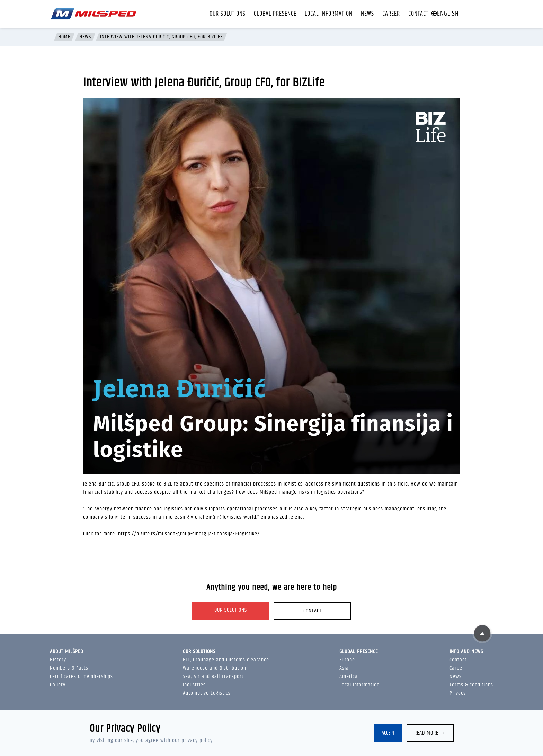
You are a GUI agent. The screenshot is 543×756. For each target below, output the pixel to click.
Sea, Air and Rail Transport (213, 677)
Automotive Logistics (207, 693)
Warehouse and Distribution (215, 668)
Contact (418, 14)
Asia (344, 668)
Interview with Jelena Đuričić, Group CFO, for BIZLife (161, 37)
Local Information (329, 14)
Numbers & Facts (69, 668)
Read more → (430, 733)
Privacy (458, 693)
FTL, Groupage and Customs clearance (226, 660)
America (349, 677)
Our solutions (228, 14)
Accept (388, 733)
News (367, 14)
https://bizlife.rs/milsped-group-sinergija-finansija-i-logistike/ (189, 534)
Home (64, 37)
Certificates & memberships (81, 677)
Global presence (275, 14)
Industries (194, 685)
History (58, 660)
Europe (347, 660)
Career (391, 14)
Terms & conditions (471, 685)
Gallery (58, 685)
